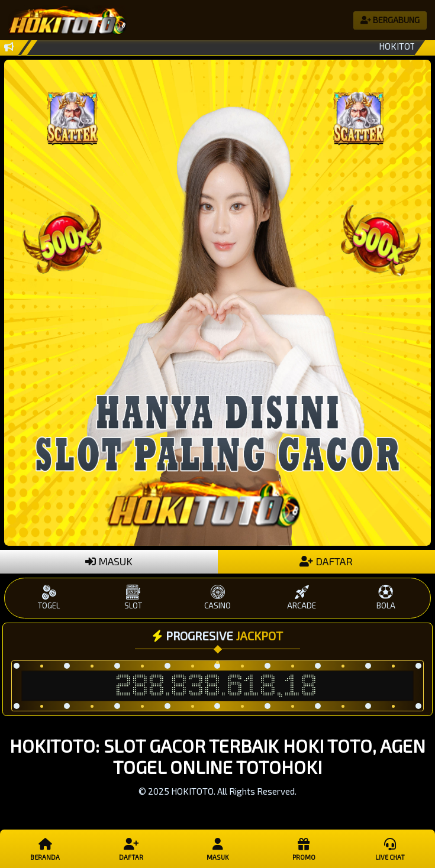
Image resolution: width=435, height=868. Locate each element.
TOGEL (49, 597)
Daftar (131, 848)
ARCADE (302, 597)
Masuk (217, 848)
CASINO (217, 597)
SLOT (133, 597)
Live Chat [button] (390, 848)
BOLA (386, 597)
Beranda (45, 848)
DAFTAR (326, 561)
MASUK (109, 561)
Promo (303, 848)
